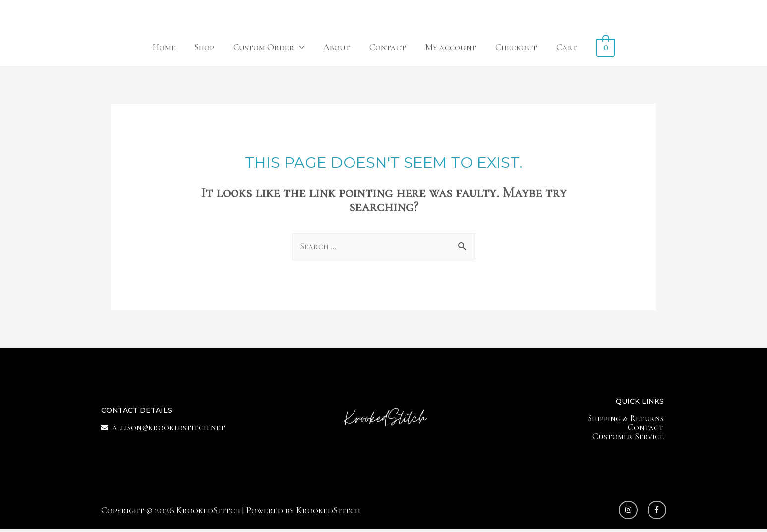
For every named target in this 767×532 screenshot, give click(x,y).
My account (451, 47)
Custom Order (264, 47)
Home (164, 47)
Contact (388, 47)
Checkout (517, 47)
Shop (205, 47)
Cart (567, 47)
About (337, 47)
